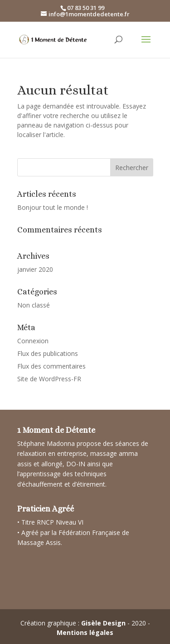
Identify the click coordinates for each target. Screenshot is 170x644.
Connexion (33, 341)
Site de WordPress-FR (49, 379)
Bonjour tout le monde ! (53, 207)
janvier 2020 (35, 269)
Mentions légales (85, 632)
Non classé (34, 305)
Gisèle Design (103, 623)
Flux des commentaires (51, 366)
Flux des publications (48, 353)
